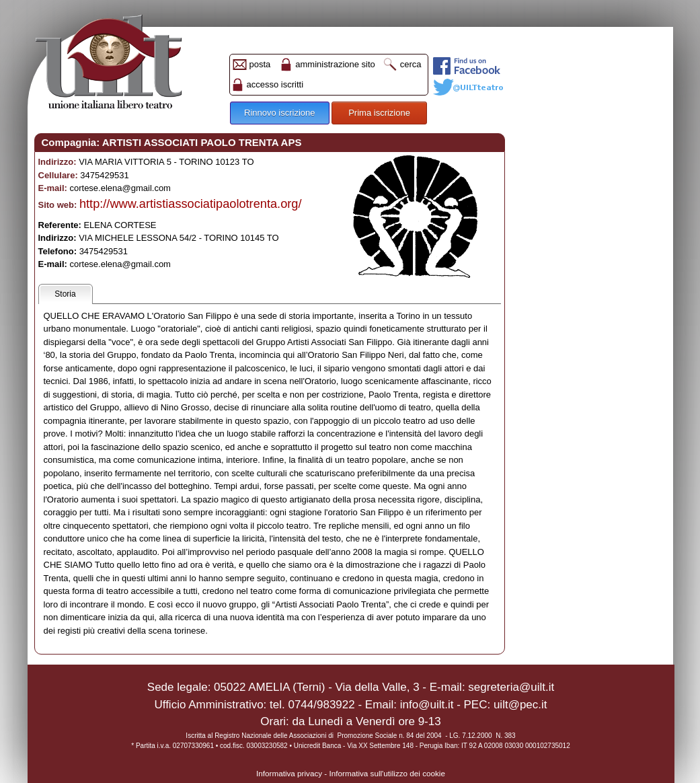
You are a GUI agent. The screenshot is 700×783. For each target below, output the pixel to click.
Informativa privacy (289, 773)
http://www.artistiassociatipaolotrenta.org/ (191, 204)
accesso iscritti (275, 84)
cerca (411, 64)
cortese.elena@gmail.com (120, 188)
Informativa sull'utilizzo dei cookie (387, 773)
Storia (65, 294)
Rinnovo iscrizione (280, 113)
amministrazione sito (335, 64)
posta (260, 64)
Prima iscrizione (379, 113)
